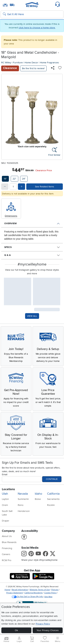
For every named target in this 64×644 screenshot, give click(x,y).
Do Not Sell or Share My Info (28, 597)
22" (14, 179)
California (53, 494)
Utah (5, 494)
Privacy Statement (15, 593)
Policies (55, 590)
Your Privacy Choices (48, 630)
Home (7, 590)
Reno (21, 505)
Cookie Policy (50, 593)
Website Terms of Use (40, 590)
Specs (8, 247)
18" (5, 179)
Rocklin (51, 505)
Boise (38, 499)
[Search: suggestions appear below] (32, 14)
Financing (7, 548)
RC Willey (6, 63)
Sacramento (53, 499)
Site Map (48, 597)
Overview (10, 223)
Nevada (23, 494)
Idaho (38, 494)
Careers (6, 554)
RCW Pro (7, 560)
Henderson (24, 511)
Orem (5, 505)
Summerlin (23, 499)
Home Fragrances (49, 63)
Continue (52, 479)
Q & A (8, 255)
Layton (5, 499)
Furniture (18, 63)
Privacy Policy (43, 624)
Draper (6, 521)
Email (5, 474)
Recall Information (20, 590)
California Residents (34, 593)
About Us (7, 536)
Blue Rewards (9, 542)
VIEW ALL (32, 316)
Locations (8, 489)
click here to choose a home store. (37, 28)
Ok (16, 630)
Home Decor (31, 63)
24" (24, 179)
